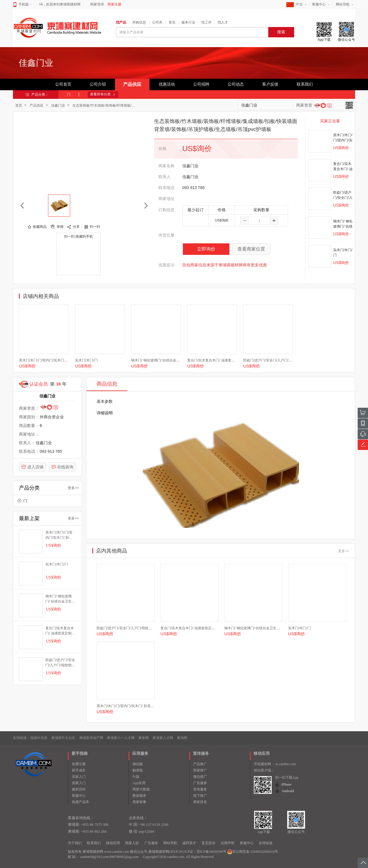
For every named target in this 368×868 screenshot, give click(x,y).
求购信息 (139, 22)
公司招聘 (201, 84)
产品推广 (200, 764)
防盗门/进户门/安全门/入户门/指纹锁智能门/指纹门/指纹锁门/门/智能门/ (60, 663)
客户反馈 (270, 84)
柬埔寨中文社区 (63, 738)
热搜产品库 (80, 802)
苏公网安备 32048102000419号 (253, 852)
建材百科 (79, 789)
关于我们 (75, 843)
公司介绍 (98, 84)
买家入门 (79, 777)
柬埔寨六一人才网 (121, 738)
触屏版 (138, 770)
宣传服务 (200, 789)
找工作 (206, 22)
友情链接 (266, 843)
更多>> (73, 488)
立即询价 (206, 249)
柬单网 (143, 738)
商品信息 (107, 384)
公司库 (157, 22)
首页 (19, 105)
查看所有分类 (100, 94)
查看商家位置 (251, 249)
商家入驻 (132, 843)
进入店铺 (35, 467)
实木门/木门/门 (86, 360)
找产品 (121, 22)
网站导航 (343, 4)
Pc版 (136, 777)
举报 (60, 227)
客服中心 (319, 4)
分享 (76, 227)
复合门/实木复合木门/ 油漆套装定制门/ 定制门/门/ (225, 360)
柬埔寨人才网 (163, 738)
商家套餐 (139, 802)
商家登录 (97, 4)
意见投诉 (208, 843)
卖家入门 (79, 783)
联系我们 (305, 84)
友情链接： (22, 738)
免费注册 (79, 764)
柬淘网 (182, 738)
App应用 (139, 783)
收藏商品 (40, 227)
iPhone (286, 784)
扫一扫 (95, 227)
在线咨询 (65, 467)
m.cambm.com (286, 764)
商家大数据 (141, 789)
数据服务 (139, 796)
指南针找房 (39, 738)
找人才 (223, 22)
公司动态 (236, 84)
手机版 (25, 4)
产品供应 (132, 84)
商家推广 (200, 770)
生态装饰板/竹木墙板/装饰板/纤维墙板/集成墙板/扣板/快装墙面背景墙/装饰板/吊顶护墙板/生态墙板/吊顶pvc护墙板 (105, 105)
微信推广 (200, 777)
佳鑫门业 (58, 105)
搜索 (281, 32)
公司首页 (63, 84)
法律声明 (227, 843)
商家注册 (114, 4)
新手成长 (79, 770)
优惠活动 (167, 84)
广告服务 (200, 783)
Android (288, 791)
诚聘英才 (189, 843)
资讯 (172, 22)
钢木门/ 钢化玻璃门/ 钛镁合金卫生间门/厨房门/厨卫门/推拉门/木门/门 (60, 599)
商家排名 (200, 802)
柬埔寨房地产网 (91, 738)
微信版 (138, 764)
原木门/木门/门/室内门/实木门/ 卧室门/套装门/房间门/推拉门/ (65, 360)
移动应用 (113, 843)
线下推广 (200, 796)
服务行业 (188, 22)
